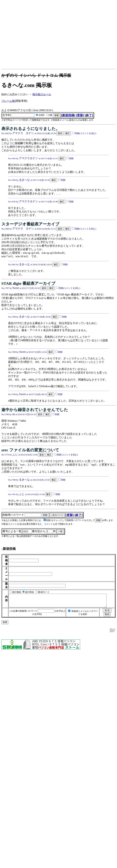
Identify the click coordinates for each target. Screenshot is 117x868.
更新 (80, 115)
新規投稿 (68, 115)
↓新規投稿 (9, 549)
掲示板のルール (42, 94)
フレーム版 (8, 101)
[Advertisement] (32, 36)
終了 (89, 115)
